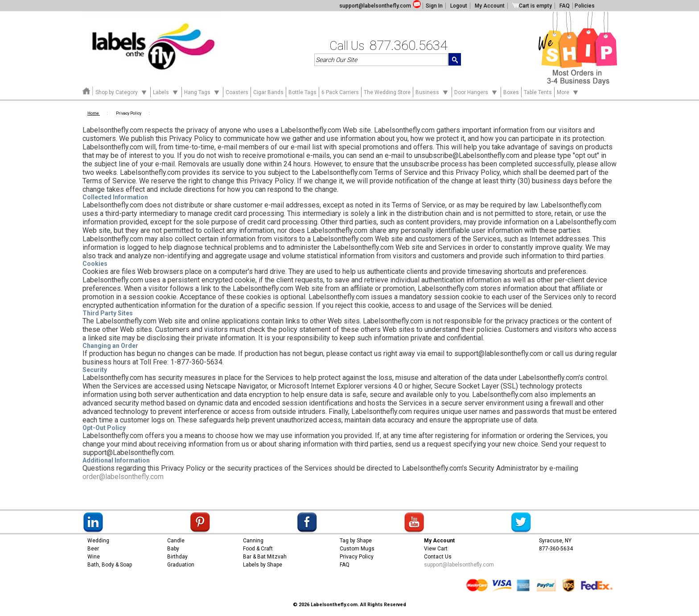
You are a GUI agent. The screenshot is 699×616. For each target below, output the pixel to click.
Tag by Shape (356, 541)
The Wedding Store (387, 92)
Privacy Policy (357, 557)
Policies (585, 6)
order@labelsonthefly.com (123, 477)
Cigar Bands (268, 92)
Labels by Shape (263, 565)
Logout (459, 6)
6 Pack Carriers (340, 92)
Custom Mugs (357, 549)
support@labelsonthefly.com (375, 6)
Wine (94, 557)
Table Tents (538, 92)
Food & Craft (258, 549)
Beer (93, 549)
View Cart (436, 549)
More (568, 92)
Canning (253, 541)
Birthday (177, 557)
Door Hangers (476, 92)
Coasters (237, 92)
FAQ (565, 6)
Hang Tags (202, 92)
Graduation (181, 565)
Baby (173, 549)
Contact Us (438, 557)
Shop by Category (122, 92)
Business (432, 92)
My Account (490, 6)
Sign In (434, 6)
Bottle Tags (302, 92)
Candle (176, 541)
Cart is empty (532, 6)
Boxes (511, 92)
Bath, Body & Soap (110, 565)
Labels (166, 92)
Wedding (98, 541)
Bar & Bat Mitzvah (265, 557)
